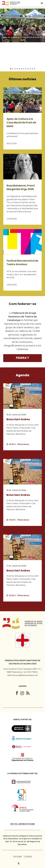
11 (32, 69)
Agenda (22, 375)
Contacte (28, 856)
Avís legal (17, 856)
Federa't (22, 358)
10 (30, 69)
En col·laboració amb (23, 824)
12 (34, 69)
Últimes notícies (22, 79)
